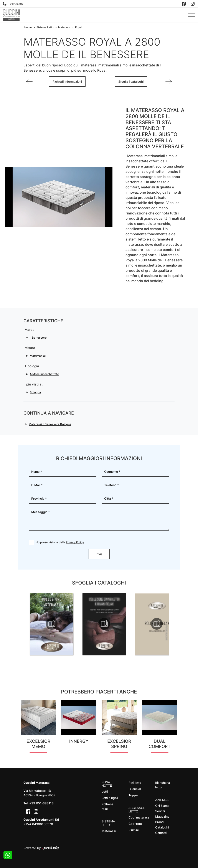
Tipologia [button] (32, 366)
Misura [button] (30, 348)
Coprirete (135, 824)
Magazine (162, 816)
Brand (159, 822)
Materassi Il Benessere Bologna (50, 424)
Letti (105, 791)
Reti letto (135, 783)
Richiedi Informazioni (67, 82)
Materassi (64, 27)
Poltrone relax (107, 806)
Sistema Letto (45, 27)
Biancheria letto (163, 785)
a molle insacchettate (44, 374)
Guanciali (135, 789)
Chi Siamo (162, 806)
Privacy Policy (75, 542)
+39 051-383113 (41, 803)
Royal (79, 27)
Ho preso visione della (60, 542)
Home (28, 27)
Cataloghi (162, 827)
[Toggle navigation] (191, 15)
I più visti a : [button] (34, 384)
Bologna (35, 392)
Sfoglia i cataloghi (131, 82)
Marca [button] (30, 330)
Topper (134, 795)
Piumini (134, 830)
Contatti (161, 833)
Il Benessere (38, 338)
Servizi (160, 811)
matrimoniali (38, 356)
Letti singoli (110, 798)
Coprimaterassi (138, 817)
